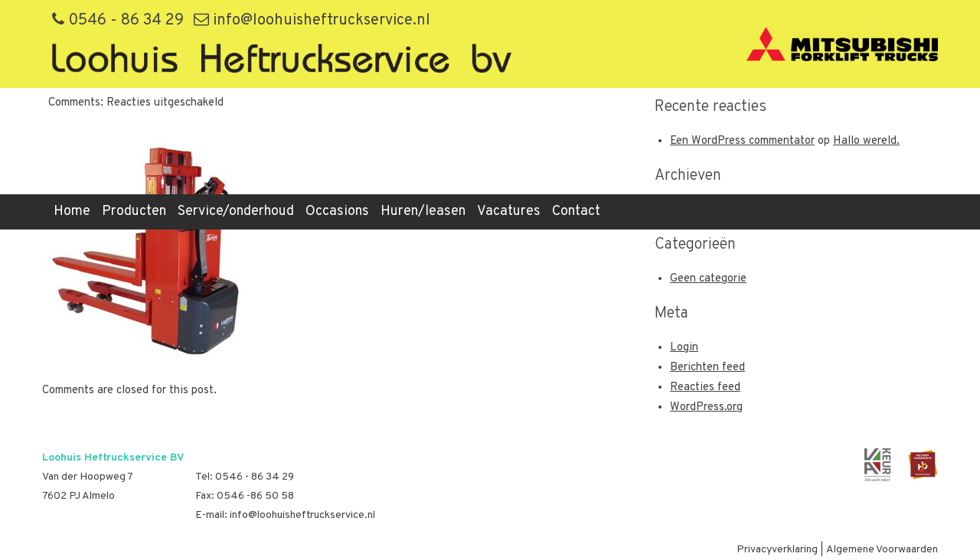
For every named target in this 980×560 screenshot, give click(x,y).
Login (684, 348)
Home (72, 212)
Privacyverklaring (777, 550)
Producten (134, 212)
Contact (576, 212)
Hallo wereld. (866, 141)
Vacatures (509, 212)
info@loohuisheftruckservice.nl (312, 21)
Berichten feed (707, 368)
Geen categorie (708, 279)
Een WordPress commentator (742, 141)
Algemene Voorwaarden (882, 550)
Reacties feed (705, 387)
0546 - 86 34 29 (118, 21)
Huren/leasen (423, 212)
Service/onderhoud (236, 212)
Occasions (337, 212)
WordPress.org (706, 407)
